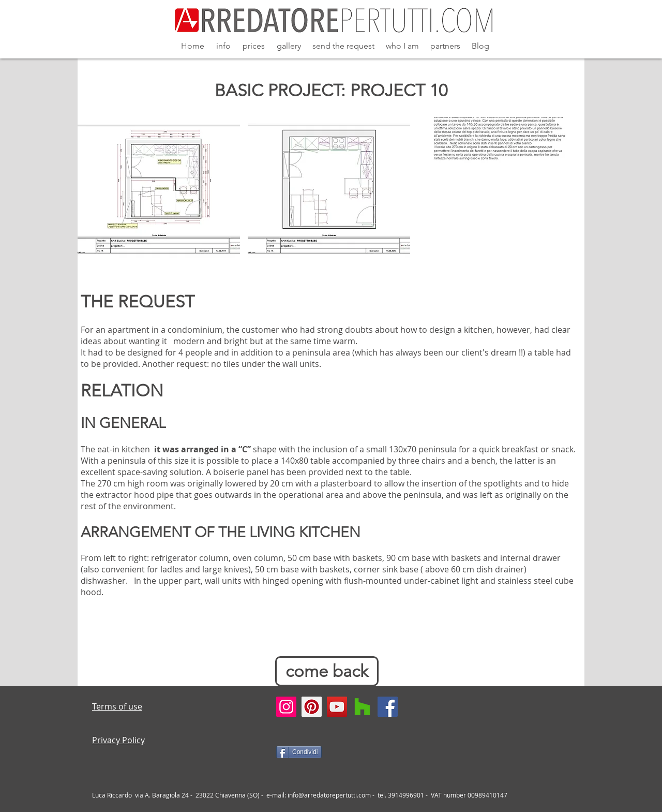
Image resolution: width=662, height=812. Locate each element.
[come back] (327, 671)
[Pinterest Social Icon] (312, 707)
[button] (159, 193)
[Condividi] (299, 752)
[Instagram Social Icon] (286, 707)
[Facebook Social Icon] (388, 707)
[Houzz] (362, 707)
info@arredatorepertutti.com (329, 795)
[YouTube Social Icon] (337, 707)
